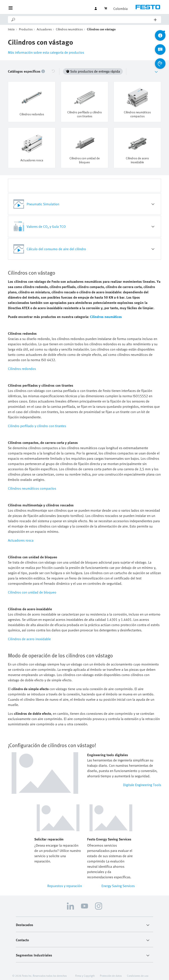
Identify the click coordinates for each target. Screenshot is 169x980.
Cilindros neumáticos (69, 29)
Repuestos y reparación (65, 886)
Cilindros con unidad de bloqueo (32, 592)
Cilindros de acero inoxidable (29, 639)
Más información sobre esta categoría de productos (46, 52)
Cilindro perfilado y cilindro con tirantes (37, 426)
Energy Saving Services (118, 886)
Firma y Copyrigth (85, 976)
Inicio (11, 29)
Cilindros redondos (22, 369)
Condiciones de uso (138, 976)
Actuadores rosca (21, 540)
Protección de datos (111, 976)
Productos (26, 29)
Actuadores (44, 29)
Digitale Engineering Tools (142, 785)
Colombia (120, 9)
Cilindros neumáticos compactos (32, 488)
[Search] (85, 20)
